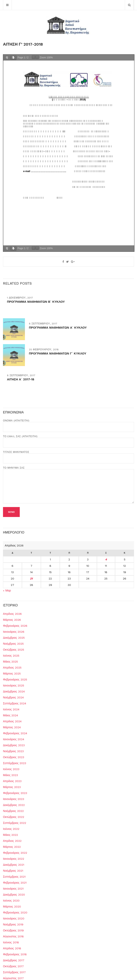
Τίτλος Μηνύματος (68, 455)
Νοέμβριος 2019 (13, 924)
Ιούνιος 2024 (11, 709)
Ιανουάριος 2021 (13, 889)
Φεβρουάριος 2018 (15, 954)
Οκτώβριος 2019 (13, 930)
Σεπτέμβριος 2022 (15, 823)
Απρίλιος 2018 (12, 948)
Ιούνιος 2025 (11, 656)
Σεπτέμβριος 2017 (14, 972)
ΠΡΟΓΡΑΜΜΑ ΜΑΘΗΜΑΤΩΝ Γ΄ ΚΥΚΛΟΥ (58, 353)
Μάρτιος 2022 (12, 847)
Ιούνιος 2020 (11, 901)
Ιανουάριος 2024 (14, 739)
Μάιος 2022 (10, 835)
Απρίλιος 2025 (12, 668)
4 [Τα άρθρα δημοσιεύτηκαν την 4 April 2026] (106, 559)
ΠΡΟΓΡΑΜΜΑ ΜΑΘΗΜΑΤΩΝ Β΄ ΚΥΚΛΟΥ (36, 302)
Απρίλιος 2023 (12, 781)
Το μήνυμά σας (68, 485)
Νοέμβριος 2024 (13, 697)
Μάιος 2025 (10, 662)
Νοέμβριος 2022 (13, 811)
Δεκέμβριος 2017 (14, 960)
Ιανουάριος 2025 (14, 685)
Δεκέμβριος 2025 (14, 638)
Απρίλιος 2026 (12, 614)
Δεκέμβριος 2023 (14, 745)
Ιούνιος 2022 (11, 829)
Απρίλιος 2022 (12, 841)
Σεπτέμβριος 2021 (14, 877)
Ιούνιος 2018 (11, 942)
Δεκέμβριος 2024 (14, 691)
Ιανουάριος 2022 (14, 859)
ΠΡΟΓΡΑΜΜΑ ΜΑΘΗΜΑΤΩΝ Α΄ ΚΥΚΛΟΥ (58, 328)
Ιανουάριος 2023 (14, 799)
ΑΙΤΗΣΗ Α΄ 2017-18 (21, 379)
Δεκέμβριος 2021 (14, 865)
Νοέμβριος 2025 (13, 644)
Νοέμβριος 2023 (13, 751)
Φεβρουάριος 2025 (15, 679)
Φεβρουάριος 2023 (15, 793)
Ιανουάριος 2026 (14, 632)
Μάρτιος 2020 (12, 907)
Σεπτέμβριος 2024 (15, 703)
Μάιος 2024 (10, 715)
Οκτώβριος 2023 (14, 757)
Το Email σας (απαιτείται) (68, 440)
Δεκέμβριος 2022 (14, 805)
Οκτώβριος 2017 (13, 966)
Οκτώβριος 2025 (14, 650)
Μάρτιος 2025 (12, 674)
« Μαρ (7, 590)
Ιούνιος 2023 (11, 769)
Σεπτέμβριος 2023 (15, 763)
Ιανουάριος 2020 (14, 918)
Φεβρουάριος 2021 (15, 883)
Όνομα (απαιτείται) (68, 424)
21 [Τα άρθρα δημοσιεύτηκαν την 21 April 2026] (31, 579)
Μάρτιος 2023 (12, 787)
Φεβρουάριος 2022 (15, 853)
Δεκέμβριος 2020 (14, 895)
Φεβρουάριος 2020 (15, 912)
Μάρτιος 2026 (12, 620)
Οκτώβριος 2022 (14, 817)
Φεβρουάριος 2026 (15, 626)
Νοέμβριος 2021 (13, 871)
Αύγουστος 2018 (13, 936)
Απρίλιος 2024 (12, 721)
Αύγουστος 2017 (13, 978)
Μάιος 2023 (10, 775)
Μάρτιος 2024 (12, 727)
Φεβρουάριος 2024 (15, 733)
